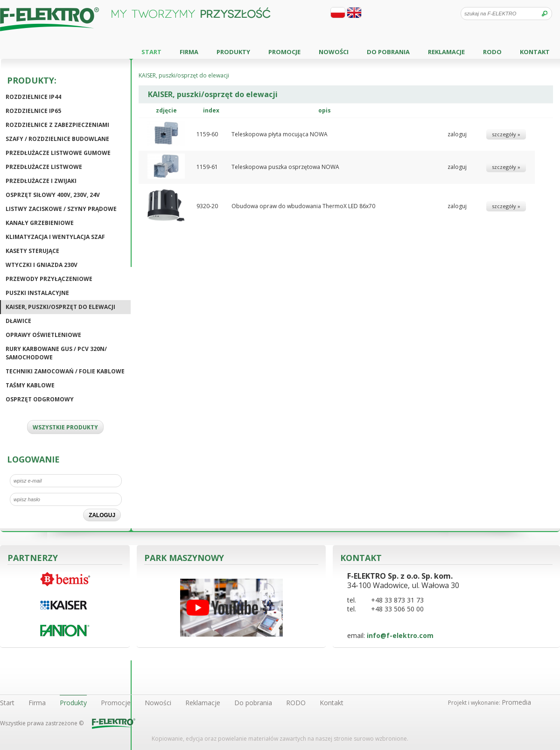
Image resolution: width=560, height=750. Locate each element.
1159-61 (207, 167)
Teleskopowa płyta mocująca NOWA (280, 134)
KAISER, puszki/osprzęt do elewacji (60, 307)
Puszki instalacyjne (37, 293)
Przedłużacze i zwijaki (41, 181)
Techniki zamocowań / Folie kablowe (65, 371)
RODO (492, 52)
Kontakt (535, 52)
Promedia (516, 702)
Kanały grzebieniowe (40, 223)
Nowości (334, 52)
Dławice (18, 321)
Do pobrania (388, 52)
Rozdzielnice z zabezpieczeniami (57, 125)
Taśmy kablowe (30, 385)
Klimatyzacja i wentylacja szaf (55, 237)
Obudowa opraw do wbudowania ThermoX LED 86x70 (303, 206)
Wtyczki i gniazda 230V (42, 265)
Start (151, 52)
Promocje (284, 52)
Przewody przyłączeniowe (49, 279)
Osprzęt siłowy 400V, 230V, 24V (53, 195)
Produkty (233, 52)
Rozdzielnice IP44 (33, 97)
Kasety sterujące (32, 251)
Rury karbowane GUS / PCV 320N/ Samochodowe (56, 353)
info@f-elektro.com (400, 635)
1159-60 (207, 134)
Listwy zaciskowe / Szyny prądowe (61, 209)
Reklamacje (446, 52)
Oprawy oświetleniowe (43, 335)
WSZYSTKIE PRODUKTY (65, 427)
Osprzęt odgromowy (40, 399)
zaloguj (457, 134)
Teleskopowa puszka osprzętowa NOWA (285, 167)
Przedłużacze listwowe (44, 167)
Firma (189, 52)
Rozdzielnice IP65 (33, 111)
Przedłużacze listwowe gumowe (58, 153)
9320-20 (207, 206)
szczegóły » (506, 134)
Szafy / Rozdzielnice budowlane (57, 139)
